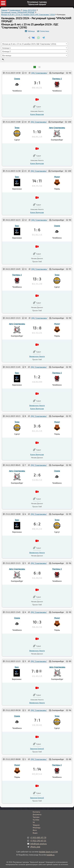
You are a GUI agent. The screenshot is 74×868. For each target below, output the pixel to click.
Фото (35, 830)
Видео (35, 833)
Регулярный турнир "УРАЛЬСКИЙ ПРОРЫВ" (18, 12)
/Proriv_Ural (35, 847)
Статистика (44, 31)
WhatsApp (37, 828)
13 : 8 (37, 328)
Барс (17, 667)
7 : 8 (35, 671)
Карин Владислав (37, 454)
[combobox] (35, 44)
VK (34, 822)
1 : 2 (37, 377)
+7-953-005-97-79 (38, 837)
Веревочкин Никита (37, 703)
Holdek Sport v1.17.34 (48, 852)
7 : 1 (37, 720)
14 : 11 (37, 181)
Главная (4, 10)
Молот (17, 765)
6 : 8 (37, 573)
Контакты (36, 812)
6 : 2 (37, 524)
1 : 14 (37, 769)
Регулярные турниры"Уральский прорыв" (37, 3)
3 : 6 (37, 426)
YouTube (36, 820)
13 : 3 (37, 279)
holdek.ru (50, 855)
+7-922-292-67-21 (38, 841)
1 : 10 (37, 132)
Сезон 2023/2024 (29, 10)
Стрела (17, 716)
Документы (37, 814)
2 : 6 (37, 475)
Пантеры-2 (57, 765)
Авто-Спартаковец (57, 667)
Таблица (31, 31)
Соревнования (15, 10)
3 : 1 (37, 83)
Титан (57, 716)
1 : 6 (37, 230)
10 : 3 (37, 622)
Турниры (36, 817)
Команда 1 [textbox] (6, 48)
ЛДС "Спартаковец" (39, 759)
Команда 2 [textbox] (6, 51)
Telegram (36, 825)
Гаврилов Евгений (37, 798)
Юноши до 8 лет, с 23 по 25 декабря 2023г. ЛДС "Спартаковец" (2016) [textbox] (29, 44)
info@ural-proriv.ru (38, 844)
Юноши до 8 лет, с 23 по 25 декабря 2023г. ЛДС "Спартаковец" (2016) (28, 15)
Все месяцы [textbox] (7, 55)
